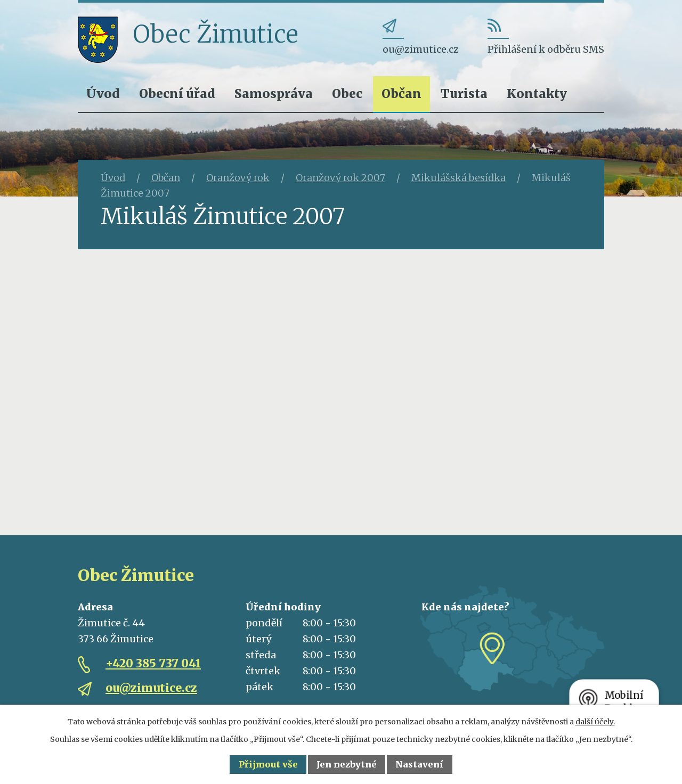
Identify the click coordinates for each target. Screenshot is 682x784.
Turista (464, 93)
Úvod (103, 93)
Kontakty (537, 93)
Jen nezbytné (347, 764)
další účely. (595, 722)
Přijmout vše (268, 764)
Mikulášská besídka (458, 178)
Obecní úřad (177, 93)
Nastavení (419, 764)
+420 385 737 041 (153, 663)
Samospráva (274, 93)
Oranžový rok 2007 (340, 178)
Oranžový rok (238, 178)
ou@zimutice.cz (151, 688)
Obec (347, 93)
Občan (401, 93)
